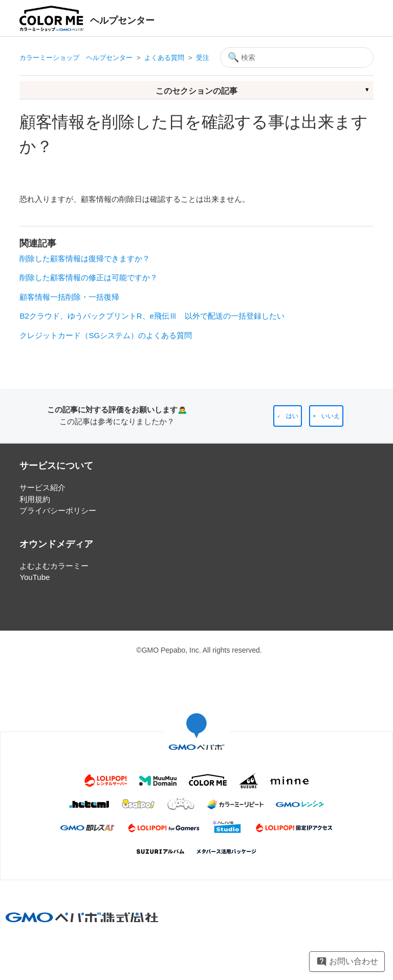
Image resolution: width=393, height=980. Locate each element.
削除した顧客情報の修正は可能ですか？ (89, 277)
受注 (203, 58)
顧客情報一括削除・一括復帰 (69, 297)
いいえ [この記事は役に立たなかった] (331, 416)
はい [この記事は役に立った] (292, 416)
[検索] (297, 57)
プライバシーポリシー (58, 510)
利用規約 (35, 499)
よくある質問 (164, 58)
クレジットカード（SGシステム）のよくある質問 (106, 335)
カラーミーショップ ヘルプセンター (76, 58)
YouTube (35, 577)
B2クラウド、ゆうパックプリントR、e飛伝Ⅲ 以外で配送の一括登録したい (152, 316)
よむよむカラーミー (54, 566)
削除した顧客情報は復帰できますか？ (85, 258)
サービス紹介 (42, 487)
